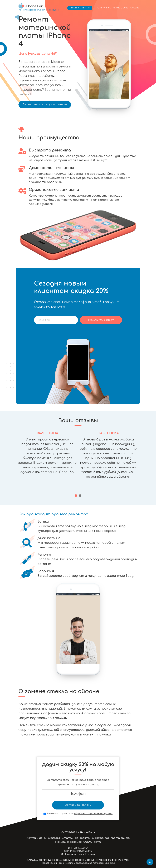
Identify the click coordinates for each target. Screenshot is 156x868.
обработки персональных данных (93, 814)
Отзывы (135, 8)
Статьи (68, 838)
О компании (104, 8)
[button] (76, 496)
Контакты (83, 838)
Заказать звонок (80, 8)
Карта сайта (120, 838)
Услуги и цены (121, 8)
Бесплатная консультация (45, 105)
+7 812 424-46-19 (150, 862)
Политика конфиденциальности (78, 842)
